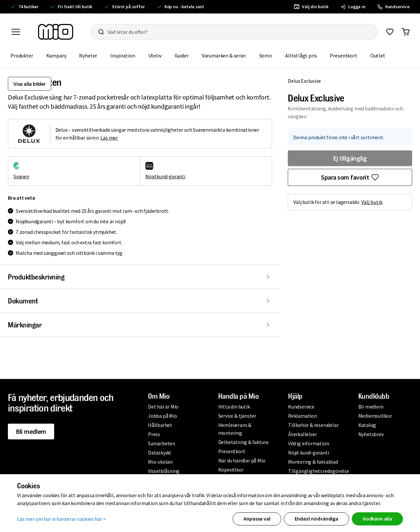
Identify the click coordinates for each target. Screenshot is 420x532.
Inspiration (123, 55)
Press (154, 434)
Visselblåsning (164, 471)
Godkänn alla (377, 519)
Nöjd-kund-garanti (309, 453)
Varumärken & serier (224, 55)
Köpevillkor (231, 470)
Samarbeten (162, 443)
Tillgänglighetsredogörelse (319, 471)
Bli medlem (31, 431)
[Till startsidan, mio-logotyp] (56, 32)
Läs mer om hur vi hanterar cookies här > (62, 519)
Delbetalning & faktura (243, 442)
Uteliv (155, 55)
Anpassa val (257, 519)
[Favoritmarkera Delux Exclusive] (350, 177)
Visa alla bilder (30, 84)
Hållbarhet (160, 425)
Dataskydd (159, 453)
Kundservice (301, 407)
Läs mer (109, 138)
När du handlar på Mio (242, 460)
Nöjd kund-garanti (165, 176)
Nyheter (88, 55)
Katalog (367, 425)
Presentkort (343, 55)
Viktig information (308, 443)
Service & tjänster (237, 416)
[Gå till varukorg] (406, 32)
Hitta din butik (234, 407)
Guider (182, 55)
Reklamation (303, 416)
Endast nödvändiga (316, 519)
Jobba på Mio (163, 416)
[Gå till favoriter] (390, 32)
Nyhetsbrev (371, 434)
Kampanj (56, 55)
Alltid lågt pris (301, 55)
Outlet (378, 55)
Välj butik (372, 202)
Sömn (266, 55)
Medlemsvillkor (375, 416)
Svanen (21, 176)
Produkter (22, 55)
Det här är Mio (163, 407)
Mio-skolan (160, 462)
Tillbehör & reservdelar (313, 425)
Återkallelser (302, 434)
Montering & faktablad (313, 462)
